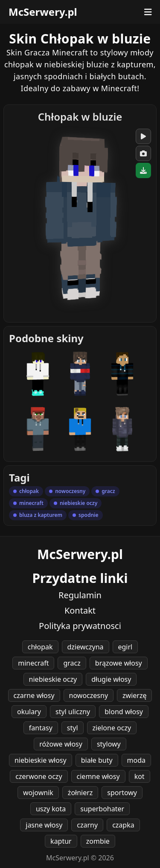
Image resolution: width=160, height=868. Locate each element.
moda (136, 760)
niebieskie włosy (41, 760)
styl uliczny (73, 712)
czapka (123, 825)
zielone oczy (112, 728)
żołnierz (80, 793)
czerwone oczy (39, 776)
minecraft (33, 663)
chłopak (40, 647)
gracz (72, 663)
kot (140, 776)
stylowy (109, 744)
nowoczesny (89, 695)
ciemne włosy (98, 776)
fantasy (41, 728)
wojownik (38, 793)
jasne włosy (44, 825)
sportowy (122, 793)
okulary (29, 712)
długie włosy (111, 679)
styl (73, 728)
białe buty (97, 760)
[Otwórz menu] (148, 12)
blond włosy (124, 712)
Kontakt (80, 610)
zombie (98, 841)
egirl (125, 647)
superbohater (102, 809)
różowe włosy (61, 744)
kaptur (61, 841)
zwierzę (134, 695)
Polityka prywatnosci (80, 626)
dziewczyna (86, 647)
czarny (87, 825)
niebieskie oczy (53, 679)
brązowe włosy (119, 663)
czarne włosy (34, 695)
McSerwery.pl (43, 12)
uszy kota (51, 809)
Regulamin (80, 595)
